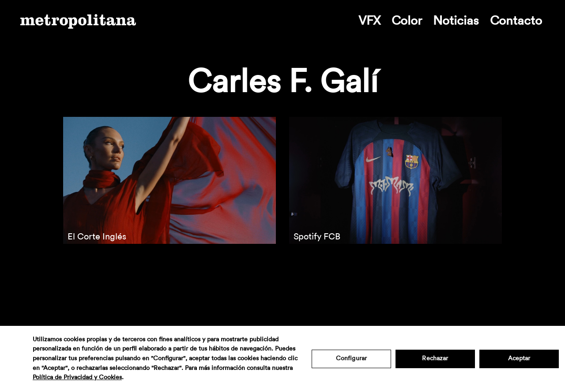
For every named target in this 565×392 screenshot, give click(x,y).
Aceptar (519, 358)
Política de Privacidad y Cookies (77, 377)
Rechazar (435, 358)
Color (407, 21)
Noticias (456, 21)
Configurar (351, 358)
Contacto (516, 21)
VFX (369, 21)
